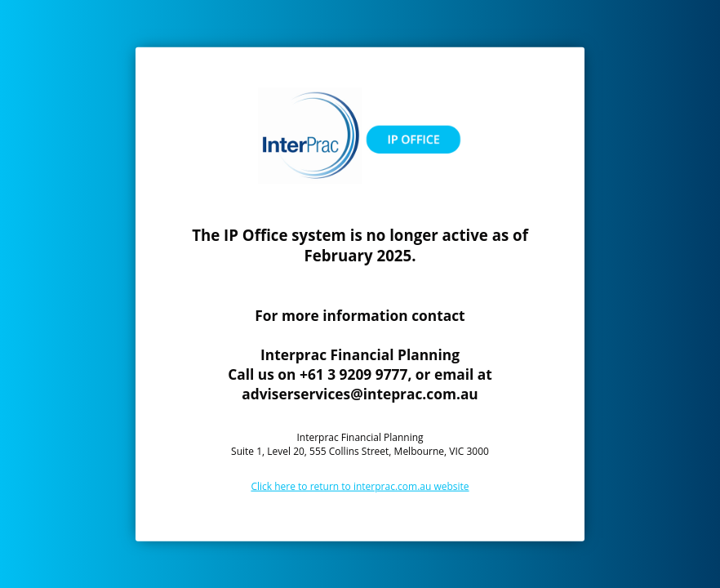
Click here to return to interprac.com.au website (360, 486)
